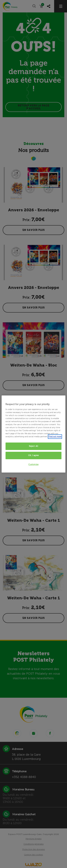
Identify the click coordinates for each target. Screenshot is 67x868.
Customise (33, 464)
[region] (33, 434)
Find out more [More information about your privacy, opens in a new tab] (55, 436)
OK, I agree (33, 455)
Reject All (34, 446)
